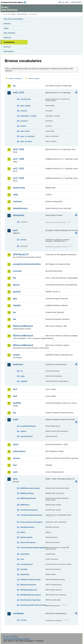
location (24, 111)
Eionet (13, 14)
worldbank (18, 613)
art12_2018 (18, 149)
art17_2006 (18, 159)
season (23, 126)
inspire (16, 355)
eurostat (17, 271)
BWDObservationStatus (30, 488)
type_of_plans (26, 141)
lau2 (15, 396)
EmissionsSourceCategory (31, 522)
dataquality (19, 215)
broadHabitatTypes (28, 426)
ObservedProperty (28, 542)
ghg (15, 299)
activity (23, 240)
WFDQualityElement (29, 590)
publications (19, 451)
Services (7, 47)
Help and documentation (13, 19)
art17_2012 (18, 169)
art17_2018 (18, 178)
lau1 (15, 389)
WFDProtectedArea (28, 585)
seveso (17, 458)
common (17, 201)
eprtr (15, 230)
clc (22, 371)
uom (15, 472)
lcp (14, 413)
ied (14, 319)
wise (15, 479)
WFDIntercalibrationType (31, 580)
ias (14, 312)
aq (14, 86)
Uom (22, 559)
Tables (6, 28)
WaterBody (25, 574)
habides (17, 305)
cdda (15, 195)
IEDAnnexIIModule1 (23, 326)
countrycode (26, 99)
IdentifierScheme (27, 527)
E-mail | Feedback (11, 636)
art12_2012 (18, 93)
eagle (23, 376)
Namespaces (9, 51)
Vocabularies (9, 42)
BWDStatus (25, 505)
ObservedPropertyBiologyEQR (33, 548)
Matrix (23, 532)
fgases (16, 285)
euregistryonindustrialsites (27, 264)
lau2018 (17, 403)
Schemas (7, 37)
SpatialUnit (25, 554)
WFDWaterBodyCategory (31, 595)
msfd (15, 419)
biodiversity (19, 188)
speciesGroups (27, 436)
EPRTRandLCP (21, 255)
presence (24, 121)
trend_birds (25, 131)
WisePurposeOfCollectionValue (33, 605)
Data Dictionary (22, 14)
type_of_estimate (27, 136)
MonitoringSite (26, 537)
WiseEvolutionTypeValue (30, 600)
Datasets (7, 24)
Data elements (9, 33)
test (15, 465)
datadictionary (20, 208)
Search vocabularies (15, 78)
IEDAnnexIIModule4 (23, 345)
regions (23, 431)
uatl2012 (24, 381)
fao (14, 278)
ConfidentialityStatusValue (31, 515)
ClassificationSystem (29, 510)
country (23, 620)
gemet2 (17, 292)
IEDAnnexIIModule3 (23, 336)
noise (16, 444)
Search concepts (34, 78)
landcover (18, 364)
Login (63, 2)
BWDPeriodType (27, 493)
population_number (28, 116)
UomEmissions (27, 564)
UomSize (24, 569)
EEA (14, 2)
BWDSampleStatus (28, 498)
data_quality (25, 106)
